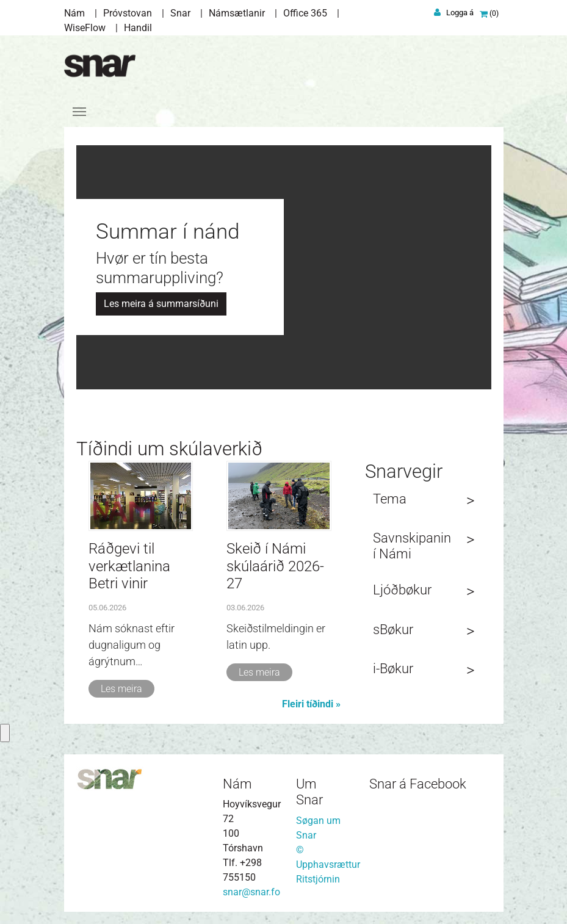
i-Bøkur (393, 669)
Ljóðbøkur (402, 590)
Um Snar (309, 792)
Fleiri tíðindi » (311, 704)
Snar (180, 13)
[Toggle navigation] (79, 112)
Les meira (121, 689)
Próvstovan (128, 13)
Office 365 (305, 13)
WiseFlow (85, 28)
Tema (390, 499)
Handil (138, 28)
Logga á (460, 13)
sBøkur (393, 630)
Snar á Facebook (418, 784)
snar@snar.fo (251, 892)
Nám (74, 13)
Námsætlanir (237, 13)
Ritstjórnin (318, 879)
